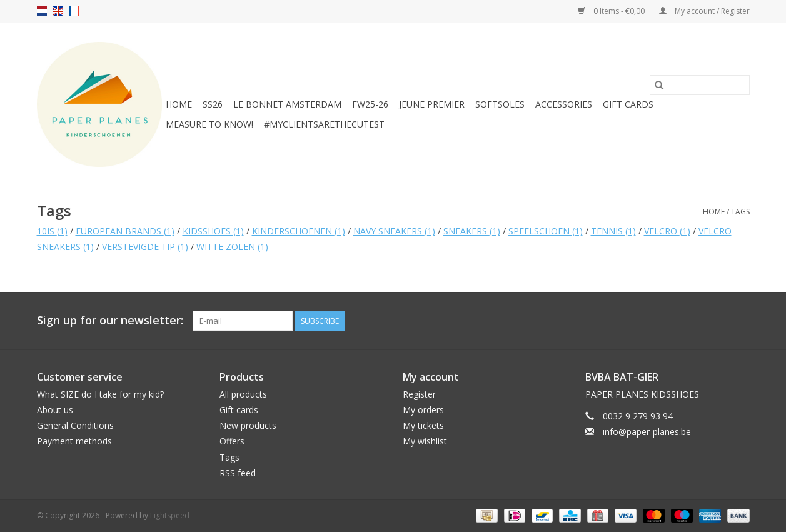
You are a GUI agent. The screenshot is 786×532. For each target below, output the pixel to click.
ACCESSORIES (564, 104)
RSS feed (238, 473)
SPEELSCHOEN (546, 231)
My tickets (423, 425)
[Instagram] (740, 321)
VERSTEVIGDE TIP (145, 247)
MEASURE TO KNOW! (209, 124)
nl (42, 11)
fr (74, 11)
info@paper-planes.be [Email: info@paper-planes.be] (647, 432)
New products (248, 425)
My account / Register (704, 11)
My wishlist (425, 441)
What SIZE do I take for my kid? (100, 394)
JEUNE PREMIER (432, 104)
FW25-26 (370, 104)
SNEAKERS (472, 231)
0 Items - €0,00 (612, 11)
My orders (423, 410)
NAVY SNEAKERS (394, 231)
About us (55, 410)
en (58, 11)
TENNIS (613, 231)
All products (243, 394)
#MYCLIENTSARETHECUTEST (324, 124)
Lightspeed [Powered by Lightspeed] (170, 515)
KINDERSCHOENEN (299, 231)
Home (179, 104)
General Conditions (75, 425)
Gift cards (628, 104)
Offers (232, 441)
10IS (52, 231)
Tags (740, 212)
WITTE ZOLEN (232, 247)
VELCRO (667, 231)
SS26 (213, 104)
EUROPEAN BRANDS (125, 231)
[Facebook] (717, 321)
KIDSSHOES (213, 231)
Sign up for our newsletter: (110, 320)
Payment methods (74, 441)
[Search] (700, 85)
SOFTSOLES (500, 104)
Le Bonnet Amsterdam (287, 104)
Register (419, 394)
